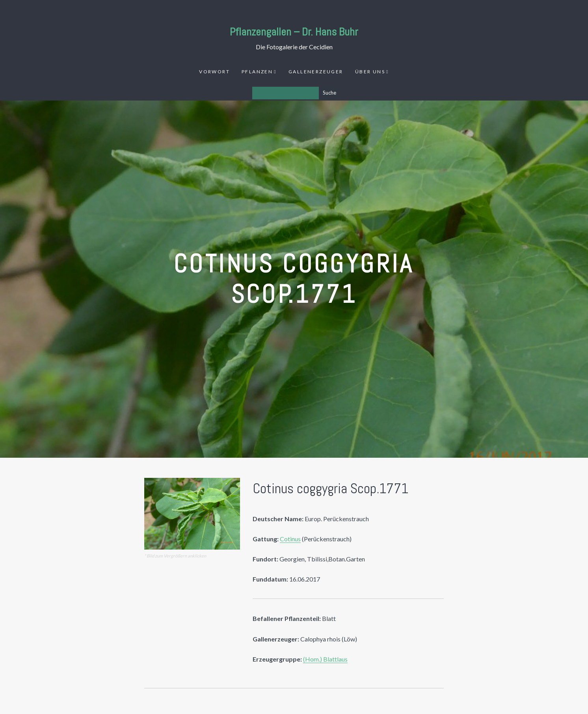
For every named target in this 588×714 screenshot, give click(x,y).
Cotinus (290, 539)
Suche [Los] (329, 93)
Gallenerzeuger (316, 72)
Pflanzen (257, 72)
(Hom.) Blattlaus (325, 659)
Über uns (370, 72)
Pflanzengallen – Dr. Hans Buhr (294, 32)
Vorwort (214, 72)
